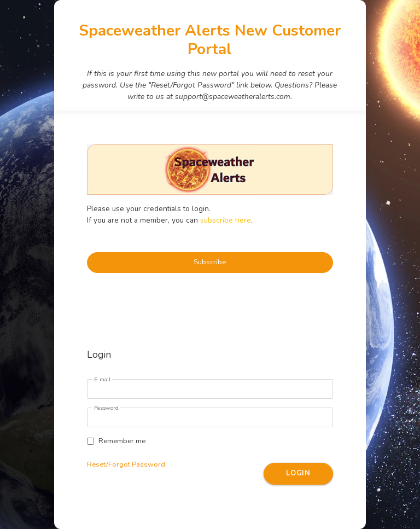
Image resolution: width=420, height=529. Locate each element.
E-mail (102, 380)
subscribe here (226, 220)
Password (106, 408)
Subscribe (210, 262)
